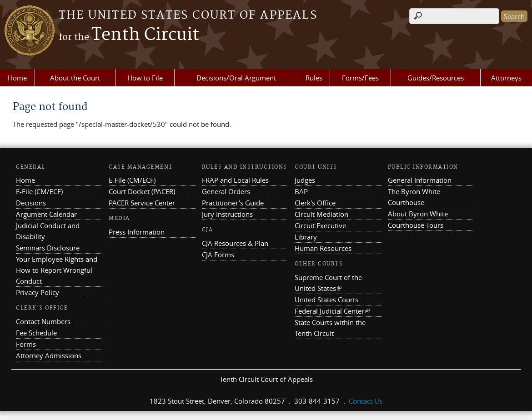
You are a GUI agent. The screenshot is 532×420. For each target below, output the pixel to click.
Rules (314, 78)
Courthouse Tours (416, 225)
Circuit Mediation (321, 214)
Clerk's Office (315, 203)
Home (17, 78)
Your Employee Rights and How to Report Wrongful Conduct (57, 270)
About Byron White (418, 214)
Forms (26, 344)
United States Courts (326, 300)
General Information (420, 180)
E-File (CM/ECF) (39, 191)
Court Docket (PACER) (142, 191)
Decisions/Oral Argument (236, 78)
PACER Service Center (142, 203)
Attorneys (506, 78)
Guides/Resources (436, 78)
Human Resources (323, 248)
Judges (305, 180)
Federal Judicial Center (332, 311)
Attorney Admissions (49, 355)
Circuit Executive (320, 225)
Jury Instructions (227, 214)
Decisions (31, 203)
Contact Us (366, 401)
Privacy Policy (38, 292)
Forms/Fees (360, 78)
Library (306, 237)
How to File (145, 78)
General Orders (226, 191)
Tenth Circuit (129, 35)
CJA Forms (218, 255)
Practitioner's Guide (233, 203)
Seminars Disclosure (48, 248)
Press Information (137, 232)
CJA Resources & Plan (235, 243)
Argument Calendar (46, 214)
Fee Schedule (36, 333)
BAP (301, 191)
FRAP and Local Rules (235, 180)
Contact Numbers (43, 321)
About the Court (75, 78)
